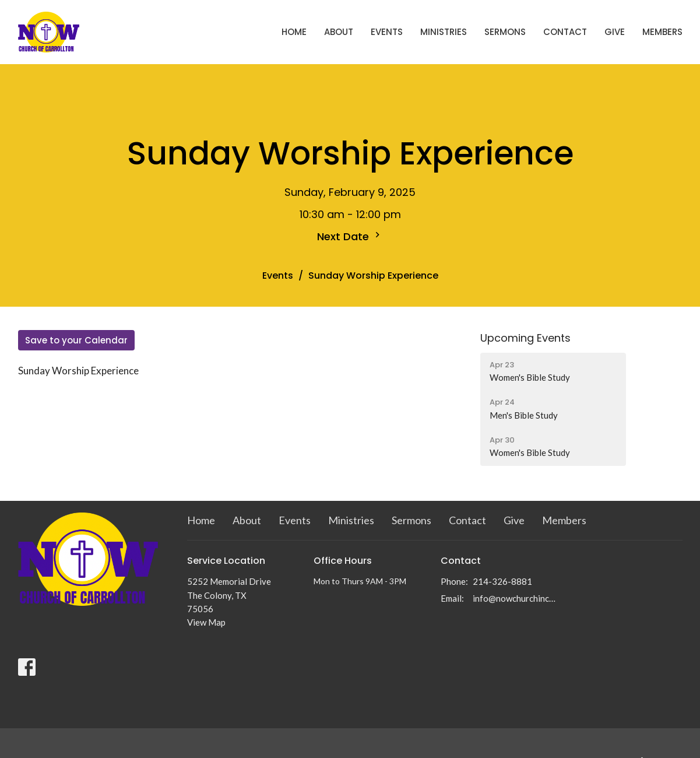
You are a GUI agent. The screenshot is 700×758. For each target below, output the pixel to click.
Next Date (350, 236)
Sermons (505, 32)
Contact (565, 32)
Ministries (444, 32)
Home (294, 32)
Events (387, 32)
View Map (206, 622)
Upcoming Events (525, 338)
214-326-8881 (502, 581)
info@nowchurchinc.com (514, 598)
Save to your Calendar (76, 340)
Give (615, 32)
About (339, 32)
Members (662, 32)
